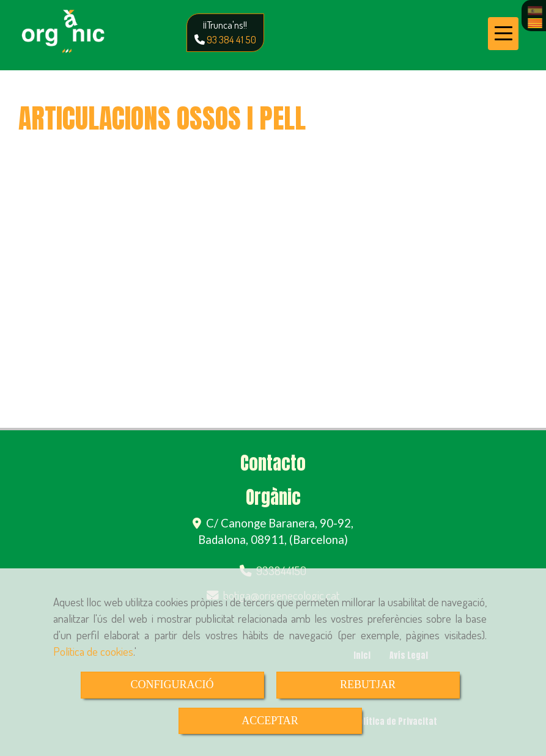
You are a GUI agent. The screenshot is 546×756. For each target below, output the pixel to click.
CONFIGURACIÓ (172, 684)
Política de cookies (93, 651)
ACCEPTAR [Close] (270, 721)
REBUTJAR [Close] (368, 684)
